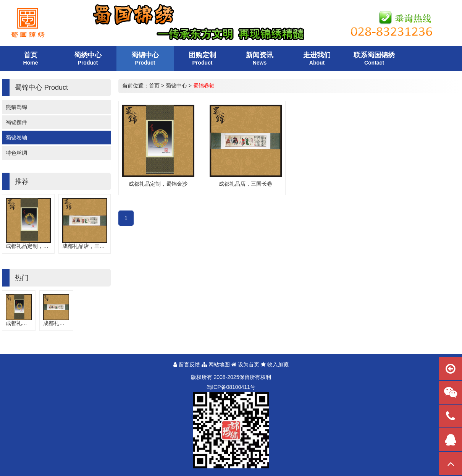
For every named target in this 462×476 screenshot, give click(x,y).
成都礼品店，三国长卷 (89, 246)
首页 (154, 86)
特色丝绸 (16, 153)
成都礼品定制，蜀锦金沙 (35, 246)
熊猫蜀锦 (16, 107)
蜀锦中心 (176, 86)
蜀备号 (231, 387)
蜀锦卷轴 (16, 138)
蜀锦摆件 (16, 122)
